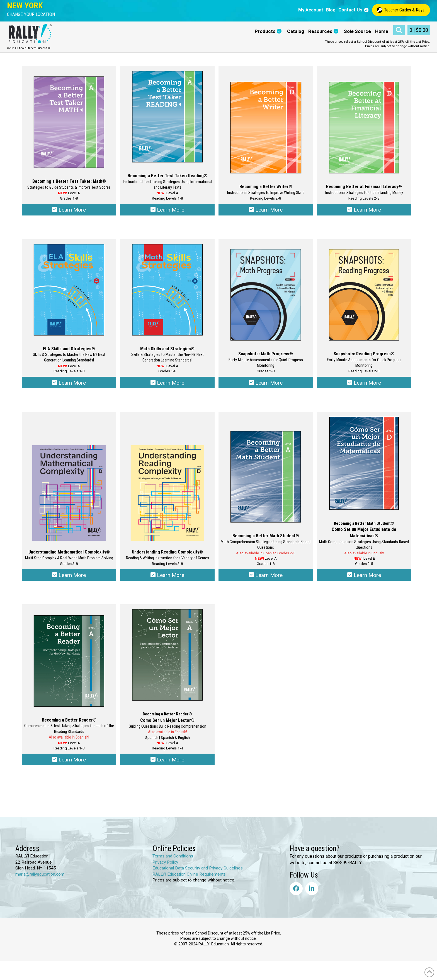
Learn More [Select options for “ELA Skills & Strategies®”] (69, 385)
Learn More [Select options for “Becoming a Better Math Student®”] (266, 578)
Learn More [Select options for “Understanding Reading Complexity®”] (167, 578)
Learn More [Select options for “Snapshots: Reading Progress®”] (364, 385)
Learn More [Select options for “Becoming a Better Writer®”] (266, 210)
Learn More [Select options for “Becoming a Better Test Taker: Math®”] (69, 210)
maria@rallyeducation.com (40, 879)
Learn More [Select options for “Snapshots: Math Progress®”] (266, 385)
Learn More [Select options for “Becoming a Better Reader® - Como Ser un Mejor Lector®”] (167, 764)
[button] (31, 14)
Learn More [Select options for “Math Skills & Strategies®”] (167, 385)
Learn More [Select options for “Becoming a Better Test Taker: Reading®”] (167, 210)
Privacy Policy (165, 867)
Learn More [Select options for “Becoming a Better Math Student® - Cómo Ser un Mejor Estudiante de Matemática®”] (364, 578)
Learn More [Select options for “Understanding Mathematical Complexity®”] (69, 578)
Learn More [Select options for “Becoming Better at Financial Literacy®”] (364, 210)
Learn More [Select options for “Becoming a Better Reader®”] (69, 764)
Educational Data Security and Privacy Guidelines (198, 873)
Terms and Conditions (173, 861)
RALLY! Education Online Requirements (189, 879)
